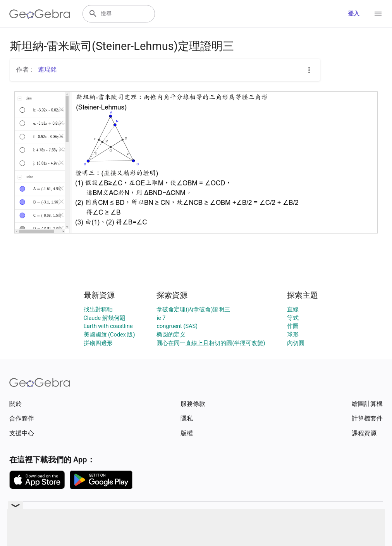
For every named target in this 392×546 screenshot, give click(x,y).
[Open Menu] (378, 14)
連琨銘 (47, 70)
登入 (354, 14)
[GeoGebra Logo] (40, 14)
